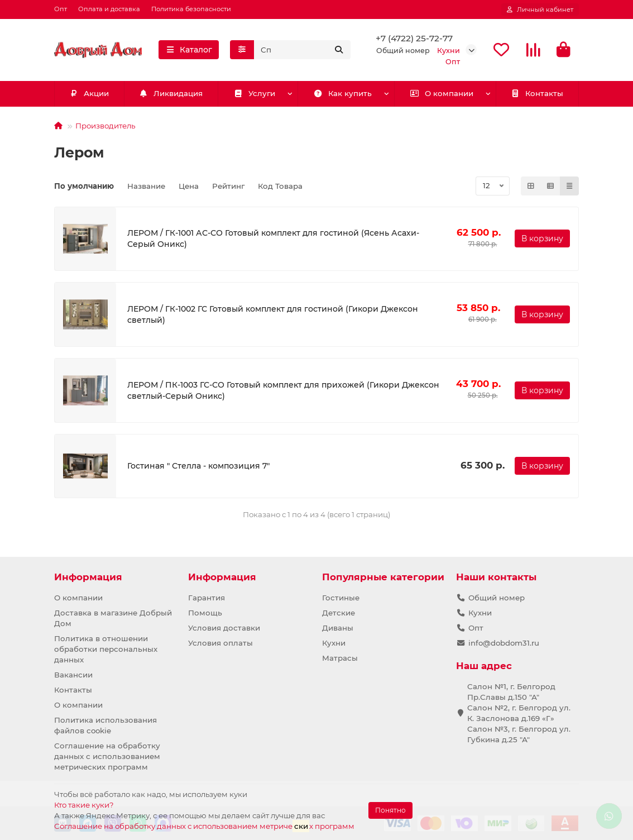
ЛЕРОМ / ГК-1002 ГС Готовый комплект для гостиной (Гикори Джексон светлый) (273, 315)
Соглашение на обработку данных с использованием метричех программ (204, 826)
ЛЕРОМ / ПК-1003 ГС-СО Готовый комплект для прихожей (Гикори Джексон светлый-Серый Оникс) (283, 391)
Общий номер (497, 598)
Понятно (390, 810)
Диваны (338, 628)
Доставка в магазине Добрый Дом (113, 618)
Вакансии (73, 675)
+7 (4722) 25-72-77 (414, 39)
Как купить (342, 94)
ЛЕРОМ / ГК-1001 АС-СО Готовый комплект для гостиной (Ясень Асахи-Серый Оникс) (273, 240)
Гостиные (341, 598)
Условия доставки (224, 628)
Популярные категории (383, 577)
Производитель (105, 126)
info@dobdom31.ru (504, 643)
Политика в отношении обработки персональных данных (106, 649)
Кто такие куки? (84, 805)
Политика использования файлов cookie (106, 725)
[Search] (302, 50)
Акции (89, 94)
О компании (442, 94)
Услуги (254, 94)
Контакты (537, 94)
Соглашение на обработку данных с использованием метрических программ (107, 756)
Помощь (205, 613)
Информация (88, 577)
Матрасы (340, 658)
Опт (61, 9)
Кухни (334, 643)
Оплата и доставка (109, 9)
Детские (339, 613)
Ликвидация (171, 94)
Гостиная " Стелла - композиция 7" (198, 467)
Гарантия (207, 598)
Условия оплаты (220, 643)
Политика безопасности (191, 9)
